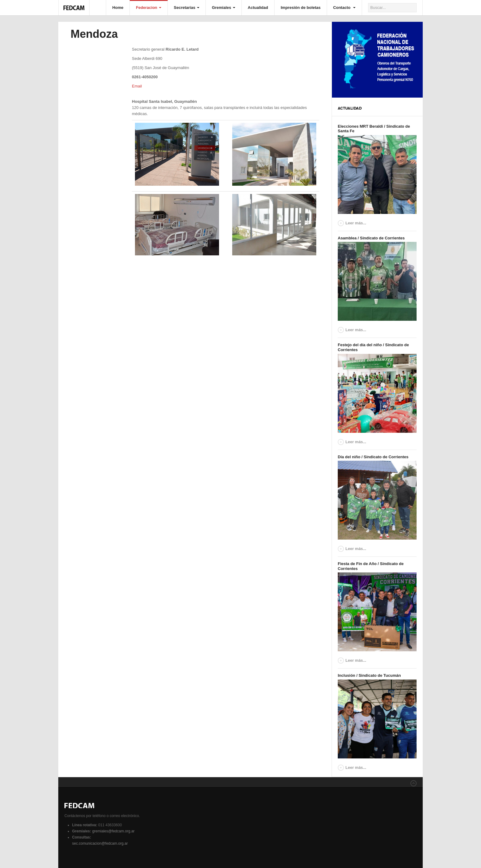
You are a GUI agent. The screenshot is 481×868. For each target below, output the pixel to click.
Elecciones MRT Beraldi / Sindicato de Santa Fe (374, 129)
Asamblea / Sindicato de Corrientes (371, 238)
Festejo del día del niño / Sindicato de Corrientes (373, 347)
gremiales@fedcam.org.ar (113, 831)
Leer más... (356, 223)
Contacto (344, 8)
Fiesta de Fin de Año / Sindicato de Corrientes (371, 566)
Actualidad (258, 8)
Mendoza (94, 34)
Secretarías (187, 8)
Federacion (148, 8)
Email (137, 86)
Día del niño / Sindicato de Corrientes (373, 457)
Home (118, 8)
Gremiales (224, 8)
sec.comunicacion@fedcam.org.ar (100, 843)
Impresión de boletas (301, 8)
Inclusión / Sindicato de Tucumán (369, 675)
